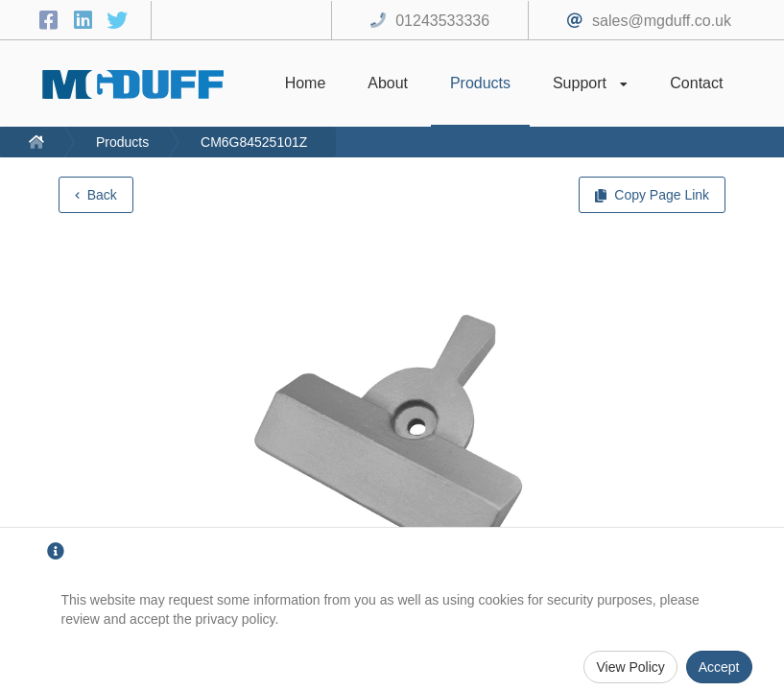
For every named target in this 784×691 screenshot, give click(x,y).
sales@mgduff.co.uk (662, 21)
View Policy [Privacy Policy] (630, 667)
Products (122, 142)
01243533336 (442, 21)
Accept (719, 667)
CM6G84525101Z (254, 142)
